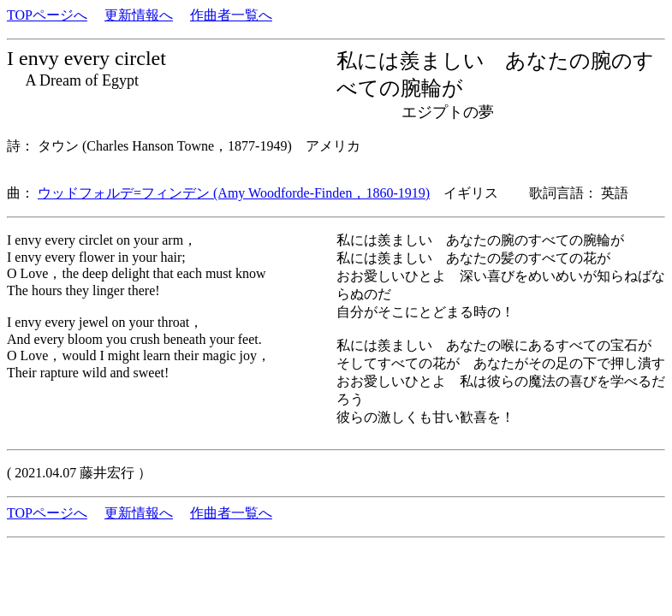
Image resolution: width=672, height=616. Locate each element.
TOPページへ (47, 15)
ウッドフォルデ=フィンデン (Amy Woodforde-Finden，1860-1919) (234, 193)
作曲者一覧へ (231, 15)
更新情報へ (139, 15)
